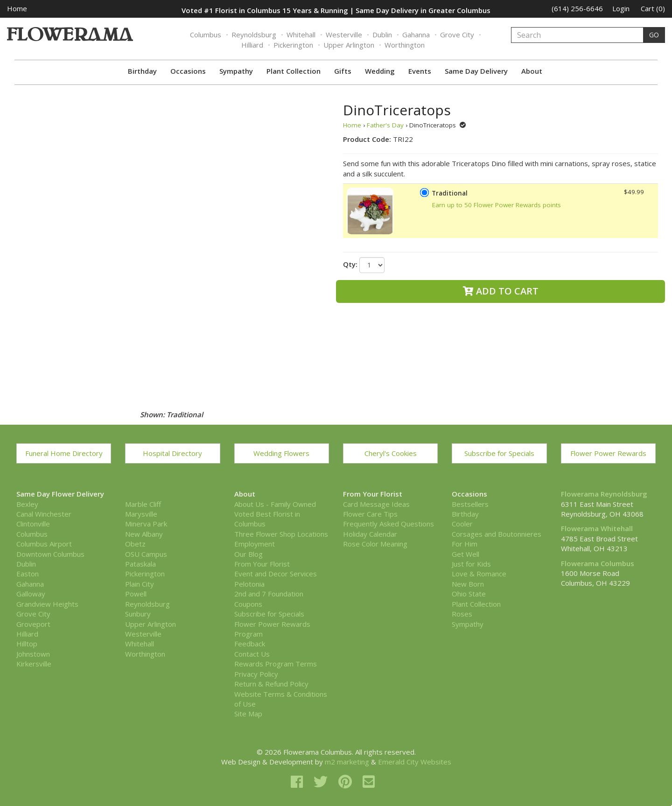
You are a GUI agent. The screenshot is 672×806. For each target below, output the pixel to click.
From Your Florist (262, 564)
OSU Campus (146, 554)
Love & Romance (479, 574)
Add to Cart (501, 291)
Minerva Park (146, 524)
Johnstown (33, 654)
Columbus (206, 35)
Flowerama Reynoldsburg (604, 494)
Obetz (135, 544)
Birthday (142, 71)
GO (654, 35)
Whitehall (301, 35)
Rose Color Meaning (375, 544)
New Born (468, 584)
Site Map (248, 714)
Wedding (380, 71)
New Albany (144, 534)
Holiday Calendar (370, 534)
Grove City (457, 35)
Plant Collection (294, 71)
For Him (465, 544)
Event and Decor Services (276, 574)
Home (17, 8)
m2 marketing (347, 762)
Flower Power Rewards (608, 453)
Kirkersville (34, 664)
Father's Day (385, 125)
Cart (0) (653, 8)
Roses (462, 614)
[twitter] (322, 781)
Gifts (343, 71)
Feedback (250, 644)
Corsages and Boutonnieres (497, 534)
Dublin (382, 35)
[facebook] (299, 781)
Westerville (344, 35)
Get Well (465, 554)
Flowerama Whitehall (597, 528)
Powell (136, 594)
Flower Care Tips (370, 514)
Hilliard (252, 45)
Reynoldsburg (254, 35)
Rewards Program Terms (276, 664)
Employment (255, 544)
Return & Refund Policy (271, 684)
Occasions (188, 71)
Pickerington (293, 45)
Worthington (405, 45)
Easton (28, 574)
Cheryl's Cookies (391, 453)
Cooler (462, 524)
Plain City (140, 584)
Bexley (27, 504)
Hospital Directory (172, 453)
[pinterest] (347, 781)
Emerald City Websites (415, 762)
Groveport (33, 624)
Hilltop (27, 644)
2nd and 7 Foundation (269, 594)
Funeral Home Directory (64, 453)
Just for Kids (471, 564)
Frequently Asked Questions (388, 524)
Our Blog (248, 554)
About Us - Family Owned (275, 504)
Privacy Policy (256, 674)
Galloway (31, 594)
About (532, 71)
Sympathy (236, 71)
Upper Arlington (349, 45)
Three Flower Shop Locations (281, 534)
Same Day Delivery (476, 71)
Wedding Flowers (281, 453)
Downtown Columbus (50, 554)
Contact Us (252, 654)
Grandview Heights (47, 604)
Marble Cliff (143, 504)
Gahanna (416, 35)
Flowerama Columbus (598, 563)
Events (420, 71)
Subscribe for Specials (499, 453)
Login (621, 8)
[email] (369, 781)
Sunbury (138, 614)
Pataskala (140, 564)
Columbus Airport (44, 544)
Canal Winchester (44, 514)
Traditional (450, 193)
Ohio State (469, 594)
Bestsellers (470, 504)
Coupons (248, 604)
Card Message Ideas (376, 504)
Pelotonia (249, 584)
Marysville (141, 514)
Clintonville (33, 524)
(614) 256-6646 (577, 8)
